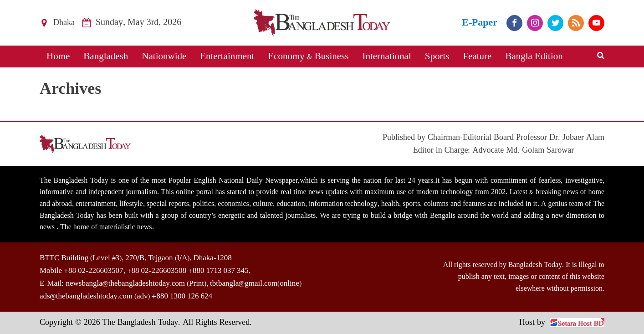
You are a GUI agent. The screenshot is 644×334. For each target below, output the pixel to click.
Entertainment (227, 57)
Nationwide (164, 57)
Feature (477, 57)
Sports (437, 57)
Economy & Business (308, 57)
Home (58, 57)
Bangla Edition (534, 57)
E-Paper (480, 23)
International (386, 57)
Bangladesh (106, 57)
